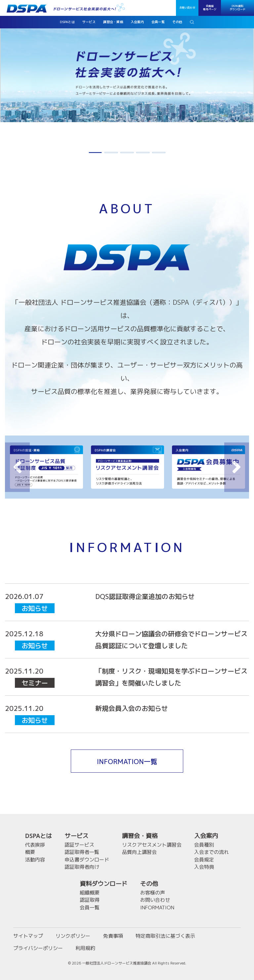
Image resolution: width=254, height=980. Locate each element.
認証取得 (90, 900)
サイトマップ (28, 936)
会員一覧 (90, 908)
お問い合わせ (187, 8)
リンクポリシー (73, 936)
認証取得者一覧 (82, 852)
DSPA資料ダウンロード (237, 8)
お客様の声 (153, 893)
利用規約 (85, 948)
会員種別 (204, 845)
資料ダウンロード (104, 884)
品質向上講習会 (139, 852)
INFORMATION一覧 (127, 761)
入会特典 (204, 867)
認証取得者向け (82, 867)
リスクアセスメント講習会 (152, 845)
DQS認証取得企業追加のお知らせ (145, 596)
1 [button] (95, 154)
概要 (30, 852)
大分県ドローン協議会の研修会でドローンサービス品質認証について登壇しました (171, 640)
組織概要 (90, 893)
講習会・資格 (140, 836)
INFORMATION (157, 908)
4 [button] (143, 154)
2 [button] (111, 154)
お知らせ (35, 608)
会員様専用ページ (210, 8)
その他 (149, 884)
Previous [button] (17, 467)
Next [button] (237, 467)
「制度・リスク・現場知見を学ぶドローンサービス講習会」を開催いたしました (171, 677)
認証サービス (79, 845)
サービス (76, 836)
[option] (127, 75)
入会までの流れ (212, 852)
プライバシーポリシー (38, 948)
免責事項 (113, 936)
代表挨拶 (35, 845)
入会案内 (206, 836)
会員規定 (204, 860)
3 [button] (127, 154)
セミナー (35, 683)
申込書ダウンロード (87, 860)
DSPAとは (39, 836)
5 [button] (159, 154)
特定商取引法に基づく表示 (165, 936)
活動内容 (35, 860)
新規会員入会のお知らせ (132, 708)
